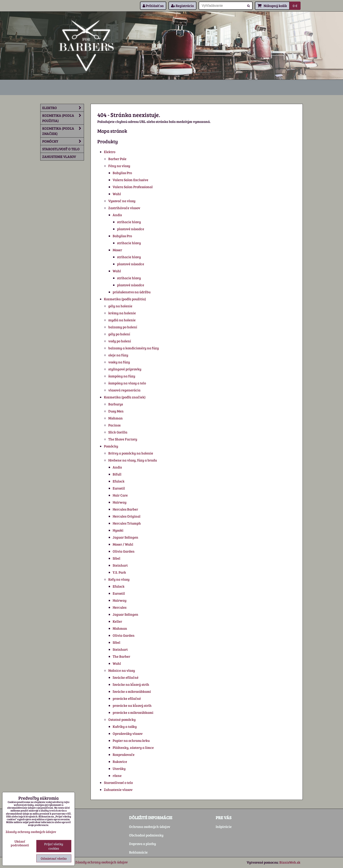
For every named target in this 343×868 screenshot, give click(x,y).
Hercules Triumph (127, 523)
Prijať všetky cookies (54, 846)
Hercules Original (127, 516)
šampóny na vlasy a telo (127, 383)
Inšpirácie (224, 826)
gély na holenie (120, 306)
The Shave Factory (123, 439)
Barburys (116, 404)
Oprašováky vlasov (128, 733)
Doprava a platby (143, 844)
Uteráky (119, 768)
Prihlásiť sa (153, 6)
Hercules (120, 607)
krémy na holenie (122, 313)
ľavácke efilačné (126, 677)
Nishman (115, 418)
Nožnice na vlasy (122, 670)
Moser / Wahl (123, 544)
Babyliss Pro (122, 173)
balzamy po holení (123, 327)
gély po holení (119, 334)
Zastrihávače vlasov (124, 208)
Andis (117, 215)
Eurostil (119, 488)
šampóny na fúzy (122, 376)
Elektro (110, 152)
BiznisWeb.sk (290, 862)
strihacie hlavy (129, 222)
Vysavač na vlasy (122, 201)
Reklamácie (138, 852)
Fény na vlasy (119, 166)
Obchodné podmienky (146, 835)
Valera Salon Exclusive (130, 180)
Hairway (120, 502)
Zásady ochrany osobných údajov (101, 862)
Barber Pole (117, 159)
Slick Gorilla (118, 432)
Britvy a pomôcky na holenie (131, 453)
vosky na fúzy (119, 362)
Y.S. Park (119, 572)
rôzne (117, 775)
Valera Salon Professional (133, 187)
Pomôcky (111, 446)
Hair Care (120, 495)
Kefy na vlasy (119, 579)
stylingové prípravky (125, 369)
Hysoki (118, 530)
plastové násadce (131, 229)
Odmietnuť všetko (54, 858)
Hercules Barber (125, 509)
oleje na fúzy (118, 355)
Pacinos (114, 425)
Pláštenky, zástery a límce (133, 747)
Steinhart (120, 565)
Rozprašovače (124, 754)
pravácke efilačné (127, 698)
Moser (117, 250)
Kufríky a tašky (125, 726)
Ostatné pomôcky (122, 719)
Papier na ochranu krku (131, 740)
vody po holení (120, 341)
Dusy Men (116, 411)
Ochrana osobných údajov (150, 826)
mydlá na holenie (122, 320)
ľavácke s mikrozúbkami (132, 691)
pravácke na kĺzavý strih (132, 705)
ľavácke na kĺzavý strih (131, 684)
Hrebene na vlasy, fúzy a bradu (133, 460)
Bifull (117, 474)
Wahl (117, 194)
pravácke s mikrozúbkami (133, 712)
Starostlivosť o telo (118, 782)
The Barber (121, 656)
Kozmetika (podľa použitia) (125, 299)
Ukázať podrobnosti (20, 843)
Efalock (119, 481)
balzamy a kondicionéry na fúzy (134, 348)
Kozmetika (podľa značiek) (125, 397)
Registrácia (182, 6)
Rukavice (120, 761)
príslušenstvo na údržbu (132, 292)
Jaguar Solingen (125, 537)
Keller (117, 621)
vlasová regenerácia (124, 390)
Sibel (116, 558)
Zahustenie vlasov (118, 789)
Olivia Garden (124, 551)
